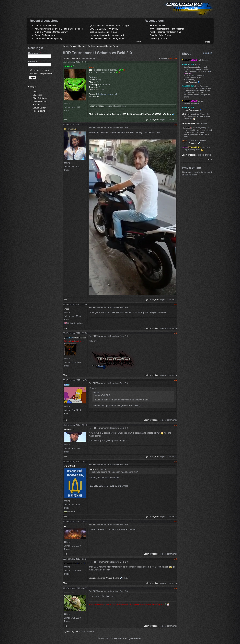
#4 (175, 380)
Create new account (40, 70)
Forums (36, 104)
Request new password (41, 73)
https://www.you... (191, 110)
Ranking (82, 46)
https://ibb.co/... (190, 82)
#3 (175, 333)
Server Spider (39, 108)
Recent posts (39, 111)
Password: (34, 61)
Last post (173, 58)
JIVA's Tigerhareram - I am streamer (167, 29)
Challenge (38, 95)
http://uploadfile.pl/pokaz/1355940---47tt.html (151, 114)
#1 (175, 124)
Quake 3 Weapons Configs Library (51, 32)
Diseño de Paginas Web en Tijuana (104, 578)
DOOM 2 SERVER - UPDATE (104, 29)
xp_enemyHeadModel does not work (107, 35)
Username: (34, 53)
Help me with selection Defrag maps (107, 38)
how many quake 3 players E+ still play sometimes (59, 29)
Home (65, 46)
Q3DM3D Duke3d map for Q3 (49, 38)
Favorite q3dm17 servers (161, 35)
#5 (175, 425)
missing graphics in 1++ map (103, 32)
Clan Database (40, 98)
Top (65, 119)
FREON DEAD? (157, 26)
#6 (175, 462)
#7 (175, 521)
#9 (175, 588)
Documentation (40, 101)
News (35, 92)
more (139, 41)
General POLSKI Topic (46, 26)
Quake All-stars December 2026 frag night (109, 26)
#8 (175, 559)
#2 (175, 305)
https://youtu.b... (191, 143)
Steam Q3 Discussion (45, 35)
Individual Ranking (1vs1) (108, 46)
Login (65, 59)
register (74, 59)
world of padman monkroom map (165, 32)
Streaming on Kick (158, 38)
